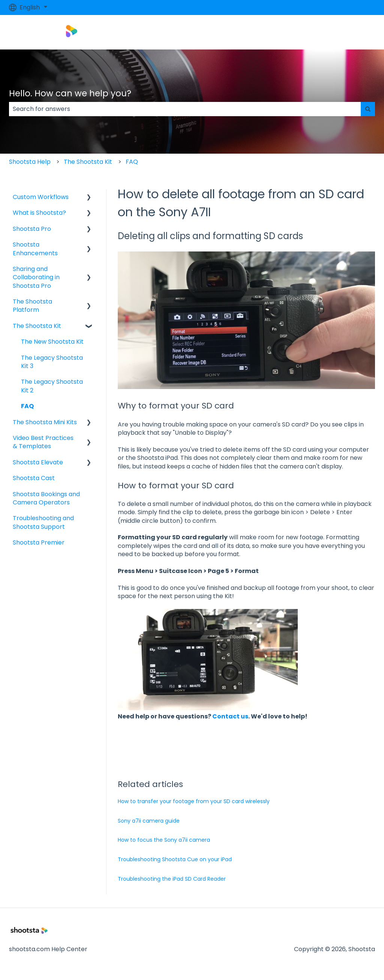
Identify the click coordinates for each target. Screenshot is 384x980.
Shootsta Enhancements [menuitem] (35, 249)
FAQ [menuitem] (27, 406)
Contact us (230, 716)
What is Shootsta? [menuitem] (39, 213)
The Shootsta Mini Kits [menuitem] (45, 422)
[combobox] (185, 109)
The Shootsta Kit (88, 162)
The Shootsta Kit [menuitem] (37, 326)
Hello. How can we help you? (70, 93)
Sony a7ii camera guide (149, 821)
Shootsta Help (30, 162)
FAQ (132, 162)
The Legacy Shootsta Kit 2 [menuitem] (52, 386)
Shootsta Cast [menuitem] (34, 478)
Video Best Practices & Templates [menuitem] (43, 442)
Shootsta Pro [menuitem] (32, 229)
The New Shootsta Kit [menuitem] (52, 342)
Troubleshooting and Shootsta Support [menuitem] (43, 522)
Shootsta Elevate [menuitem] (38, 462)
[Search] (368, 109)
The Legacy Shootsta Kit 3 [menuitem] (52, 362)
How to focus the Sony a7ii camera (164, 840)
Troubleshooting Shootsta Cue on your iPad (175, 859)
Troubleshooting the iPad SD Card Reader (172, 879)
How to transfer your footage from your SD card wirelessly (194, 801)
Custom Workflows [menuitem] (41, 197)
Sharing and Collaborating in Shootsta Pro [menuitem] (36, 277)
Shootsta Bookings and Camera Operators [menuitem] (46, 498)
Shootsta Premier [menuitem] (39, 542)
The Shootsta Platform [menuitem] (32, 306)
